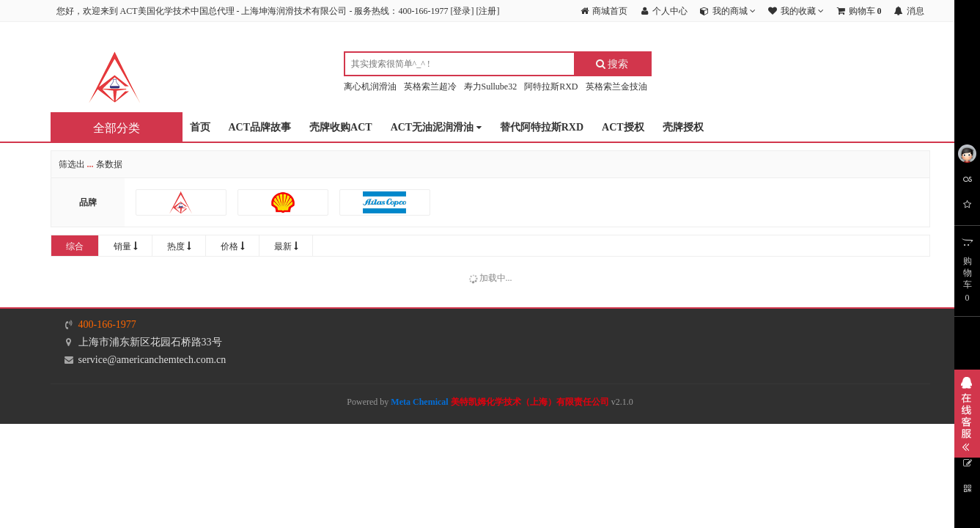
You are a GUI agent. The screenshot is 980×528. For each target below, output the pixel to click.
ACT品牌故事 (260, 127)
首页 (200, 127)
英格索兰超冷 (430, 87)
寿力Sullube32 (491, 87)
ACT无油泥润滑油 (436, 128)
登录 (462, 11)
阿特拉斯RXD (551, 87)
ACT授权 (623, 127)
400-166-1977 (107, 324)
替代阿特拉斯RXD (542, 127)
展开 (967, 414)
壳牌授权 (683, 127)
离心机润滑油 (370, 87)
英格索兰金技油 (616, 87)
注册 (487, 11)
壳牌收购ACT (341, 127)
